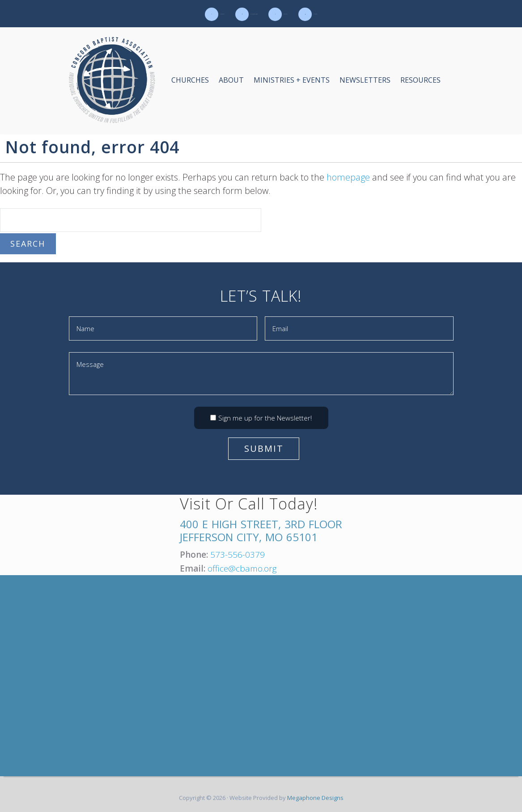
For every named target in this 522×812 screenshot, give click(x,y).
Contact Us (322, 13)
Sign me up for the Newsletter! (265, 410)
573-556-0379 (153, 13)
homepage (348, 175)
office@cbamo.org (237, 13)
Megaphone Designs (315, 790)
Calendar (389, 13)
